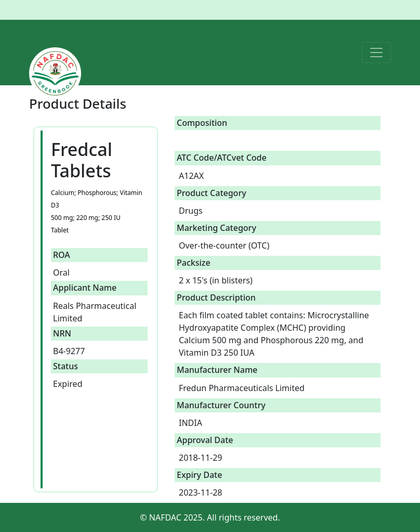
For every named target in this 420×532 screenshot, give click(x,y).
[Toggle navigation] (376, 53)
